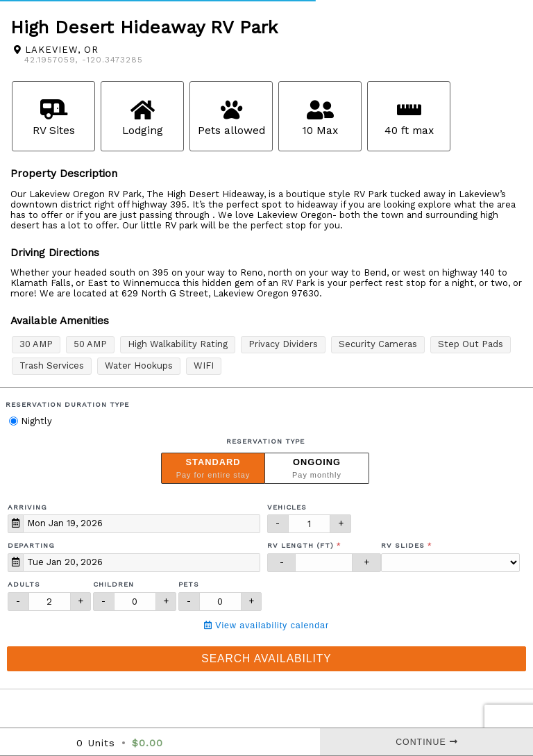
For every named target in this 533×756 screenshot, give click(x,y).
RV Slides (403, 545)
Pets (189, 584)
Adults (24, 584)
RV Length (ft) (301, 545)
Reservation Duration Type (67, 404)
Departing (31, 545)
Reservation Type (265, 441)
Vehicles (287, 507)
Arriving (27, 507)
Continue (426, 742)
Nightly (31, 421)
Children (113, 584)
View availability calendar (266, 625)
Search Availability (266, 658)
